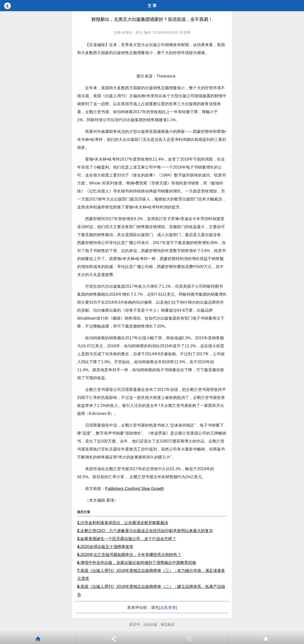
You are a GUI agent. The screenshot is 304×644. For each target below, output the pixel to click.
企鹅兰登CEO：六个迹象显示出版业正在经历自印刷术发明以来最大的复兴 (145, 531)
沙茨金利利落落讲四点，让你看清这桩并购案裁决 (123, 523)
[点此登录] (168, 607)
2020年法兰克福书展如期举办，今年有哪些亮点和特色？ (129, 555)
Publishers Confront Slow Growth (135, 489)
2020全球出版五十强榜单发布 (105, 547)
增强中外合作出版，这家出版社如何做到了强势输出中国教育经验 (137, 563)
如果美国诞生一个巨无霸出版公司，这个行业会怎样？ (127, 539)
